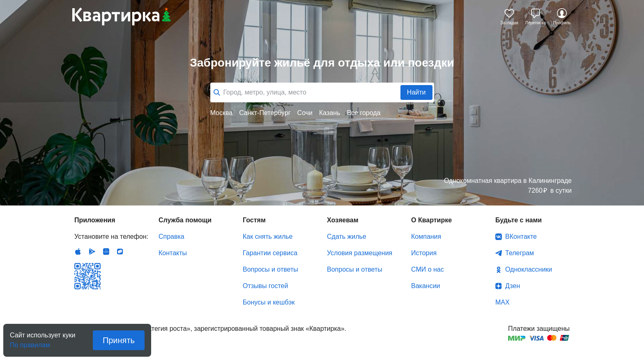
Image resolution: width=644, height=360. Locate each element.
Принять (119, 340)
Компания (426, 237)
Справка (171, 237)
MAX (503, 302)
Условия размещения (360, 253)
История (424, 253)
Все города (363, 113)
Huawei (106, 252)
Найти (416, 92)
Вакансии (426, 286)
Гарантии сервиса (270, 253)
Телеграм (520, 253)
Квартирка (122, 16)
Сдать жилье (347, 237)
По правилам (30, 343)
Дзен (513, 286)
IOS (78, 252)
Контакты (173, 253)
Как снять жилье (268, 237)
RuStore (120, 252)
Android (92, 252)
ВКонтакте (521, 237)
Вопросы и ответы (270, 269)
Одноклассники (529, 269)
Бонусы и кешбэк (269, 302)
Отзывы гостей (265, 286)
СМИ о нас (428, 269)
